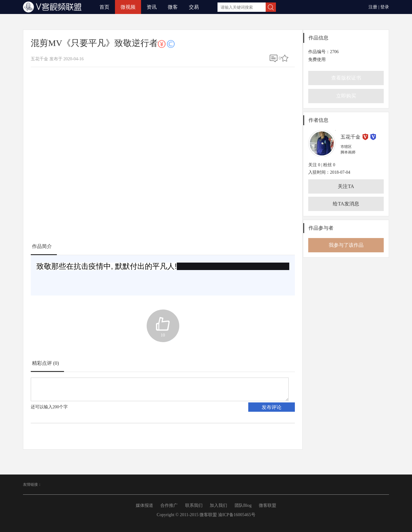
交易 (194, 7)
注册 (373, 7)
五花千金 (350, 137)
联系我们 (194, 505)
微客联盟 (268, 505)
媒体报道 (144, 505)
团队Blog (243, 505)
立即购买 (346, 96)
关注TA (346, 186)
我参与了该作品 (346, 245)
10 (163, 335)
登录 (385, 7)
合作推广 (169, 505)
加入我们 (218, 505)
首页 (104, 7)
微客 (173, 7)
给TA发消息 (346, 204)
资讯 (152, 7)
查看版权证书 (346, 78)
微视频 (128, 7)
